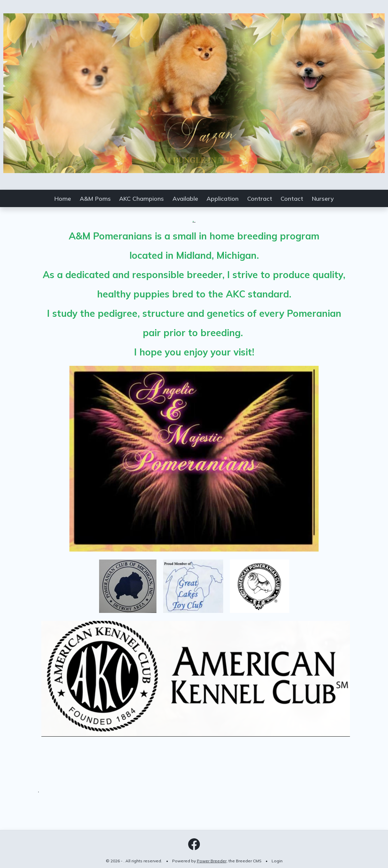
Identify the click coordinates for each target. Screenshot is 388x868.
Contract (260, 198)
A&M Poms (95, 198)
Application (223, 198)
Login (277, 861)
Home (63, 198)
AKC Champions (141, 198)
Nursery (323, 198)
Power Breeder (212, 861)
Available (185, 198)
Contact (292, 198)
